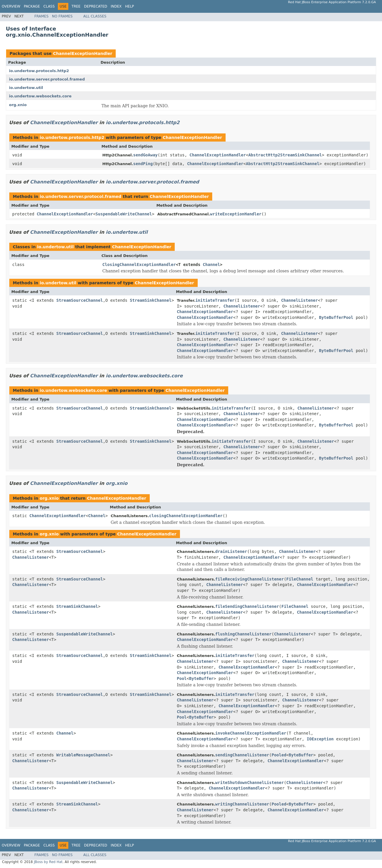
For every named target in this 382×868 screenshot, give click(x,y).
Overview (11, 6)
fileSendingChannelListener (247, 606)
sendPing (143, 164)
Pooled (279, 755)
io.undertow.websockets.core (40, 96)
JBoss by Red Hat (48, 862)
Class (49, 6)
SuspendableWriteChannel (124, 214)
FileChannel (300, 579)
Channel (211, 265)
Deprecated (96, 6)
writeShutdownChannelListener (249, 783)
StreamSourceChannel (80, 300)
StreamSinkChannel (151, 300)
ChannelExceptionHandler (83, 53)
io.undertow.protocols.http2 (39, 71)
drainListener (231, 551)
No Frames (62, 16)
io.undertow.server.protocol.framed (47, 79)
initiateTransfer (215, 300)
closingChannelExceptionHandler (186, 516)
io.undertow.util (26, 88)
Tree (76, 6)
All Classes (95, 16)
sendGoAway (145, 155)
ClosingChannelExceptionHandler (139, 265)
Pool (182, 678)
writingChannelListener (242, 804)
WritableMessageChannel (83, 755)
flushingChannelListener (243, 634)
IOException (320, 739)
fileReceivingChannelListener (249, 579)
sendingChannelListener (242, 755)
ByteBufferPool (336, 317)
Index (116, 6)
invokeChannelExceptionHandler (251, 733)
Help (130, 6)
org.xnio (18, 105)
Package (32, 6)
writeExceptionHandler (236, 214)
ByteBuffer (201, 678)
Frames (41, 16)
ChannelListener (299, 300)
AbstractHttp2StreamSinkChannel (285, 155)
